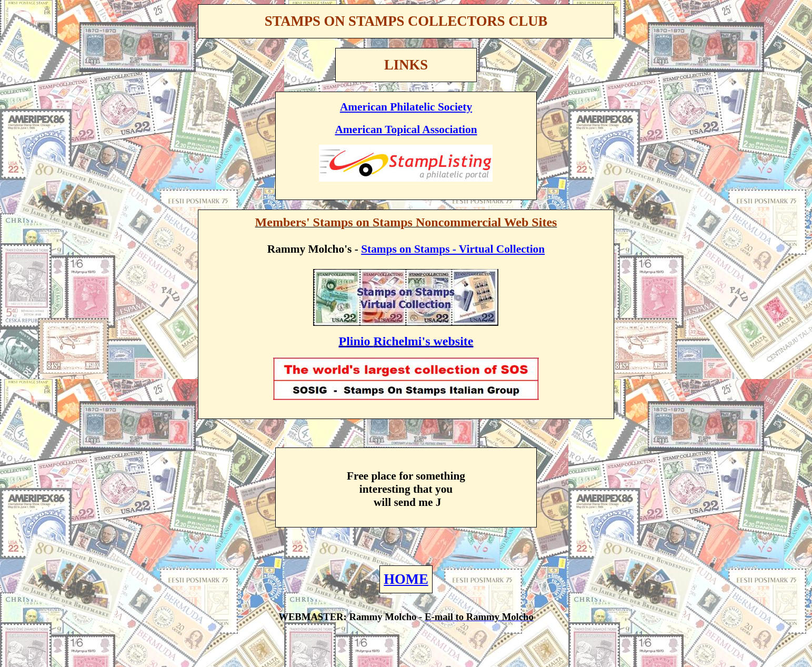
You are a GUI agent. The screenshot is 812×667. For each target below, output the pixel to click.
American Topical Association (406, 130)
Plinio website (406, 341)
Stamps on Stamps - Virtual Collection (453, 249)
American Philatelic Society (406, 107)
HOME (406, 579)
